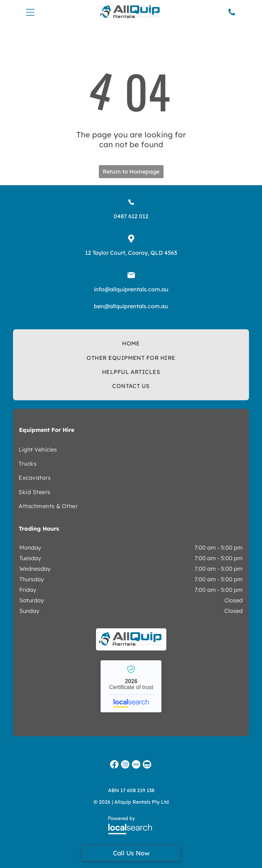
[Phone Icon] (232, 14)
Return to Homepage (131, 171)
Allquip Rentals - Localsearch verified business (131, 686)
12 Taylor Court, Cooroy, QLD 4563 (131, 253)
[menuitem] (131, 343)
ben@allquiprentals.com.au (131, 306)
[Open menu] (30, 12)
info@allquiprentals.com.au (131, 289)
